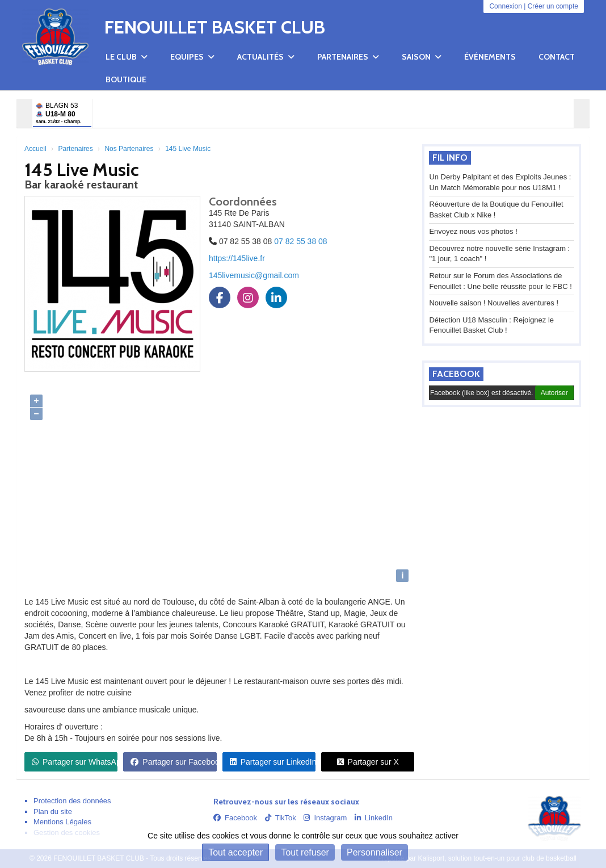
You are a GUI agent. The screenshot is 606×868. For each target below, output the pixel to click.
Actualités (266, 57)
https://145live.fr (237, 258)
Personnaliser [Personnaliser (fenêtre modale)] (374, 852)
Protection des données (72, 801)
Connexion (505, 6)
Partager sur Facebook (173, 762)
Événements (490, 57)
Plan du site (53, 812)
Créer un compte (553, 6)
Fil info (450, 158)
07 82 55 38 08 (300, 241)
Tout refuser (305, 852)
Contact (557, 57)
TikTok (281, 818)
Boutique (126, 79)
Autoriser (554, 393)
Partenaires (348, 57)
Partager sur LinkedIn (273, 762)
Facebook (456, 374)
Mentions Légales (62, 822)
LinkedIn (374, 818)
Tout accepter (235, 852)
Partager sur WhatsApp (75, 762)
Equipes (192, 57)
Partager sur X (368, 762)
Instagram (325, 818)
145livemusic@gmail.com (254, 275)
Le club (127, 57)
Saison (422, 57)
